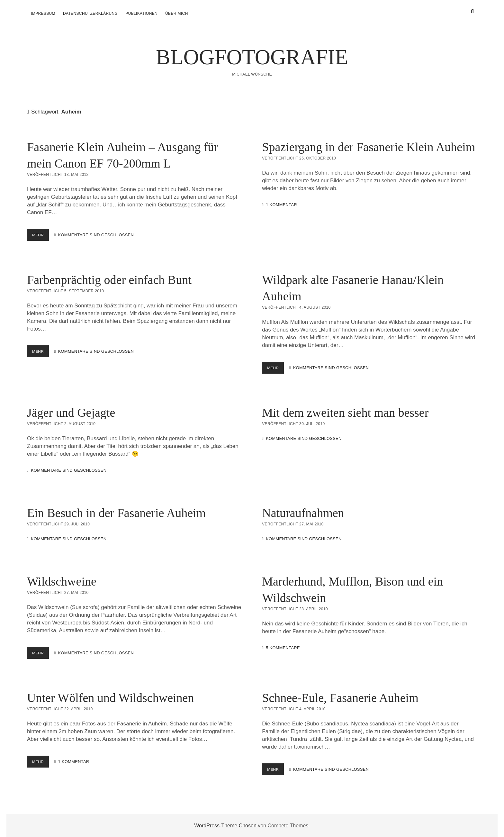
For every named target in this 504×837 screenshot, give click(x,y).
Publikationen (141, 14)
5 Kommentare (283, 648)
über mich (177, 14)
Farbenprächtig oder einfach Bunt (109, 280)
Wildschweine (62, 581)
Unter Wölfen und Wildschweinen (110, 698)
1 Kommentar (281, 205)
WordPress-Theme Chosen (225, 825)
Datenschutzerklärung (90, 14)
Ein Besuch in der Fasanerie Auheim (116, 513)
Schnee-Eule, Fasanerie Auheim (340, 698)
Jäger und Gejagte (71, 413)
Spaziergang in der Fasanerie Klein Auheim (369, 147)
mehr (41, 236)
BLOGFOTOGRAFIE (252, 57)
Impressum (43, 14)
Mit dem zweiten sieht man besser (345, 413)
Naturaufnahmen (303, 513)
